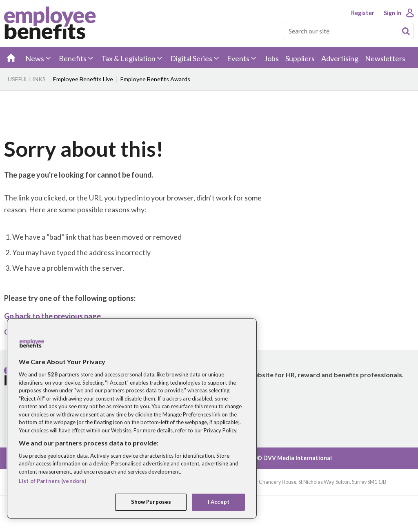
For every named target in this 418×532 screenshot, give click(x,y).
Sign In (392, 13)
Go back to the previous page (52, 316)
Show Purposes (151, 502)
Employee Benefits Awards (155, 79)
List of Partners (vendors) (52, 481)
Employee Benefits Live (83, 79)
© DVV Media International (294, 458)
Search (406, 31)
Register (363, 13)
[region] (132, 418)
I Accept (219, 502)
